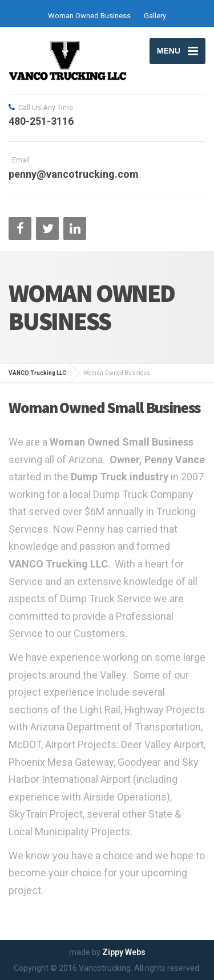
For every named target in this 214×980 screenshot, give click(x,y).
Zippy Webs (124, 952)
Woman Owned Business (89, 16)
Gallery (155, 16)
